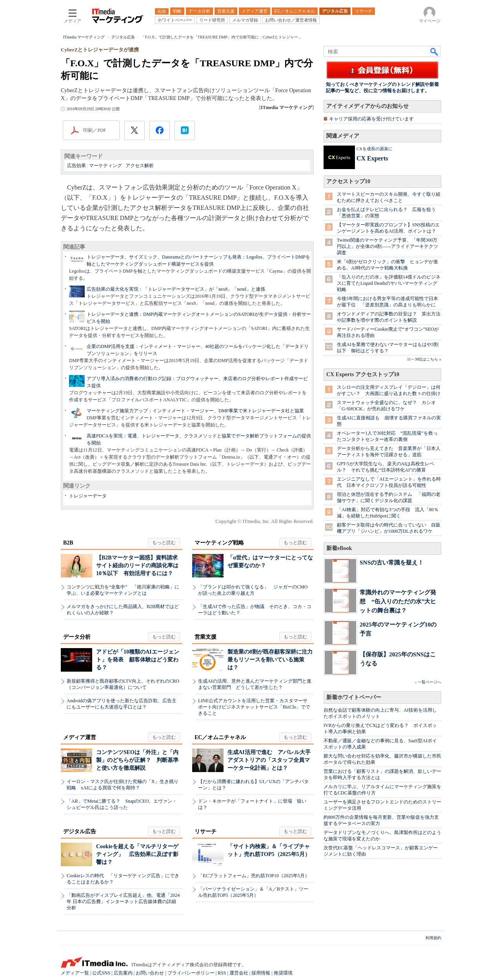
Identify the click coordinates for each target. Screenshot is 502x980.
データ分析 (77, 637)
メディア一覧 (75, 973)
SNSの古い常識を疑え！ (392, 562)
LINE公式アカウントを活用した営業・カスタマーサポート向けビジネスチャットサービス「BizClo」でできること (254, 707)
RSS (222, 973)
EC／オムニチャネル (220, 737)
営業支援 (206, 637)
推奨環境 (283, 973)
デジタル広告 (80, 832)
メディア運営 (80, 737)
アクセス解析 (140, 166)
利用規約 (433, 938)
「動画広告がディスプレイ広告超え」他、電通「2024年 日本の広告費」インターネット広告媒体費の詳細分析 (123, 902)
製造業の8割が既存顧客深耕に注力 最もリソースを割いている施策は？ (273, 660)
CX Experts (372, 158)
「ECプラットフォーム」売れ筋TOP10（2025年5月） (254, 876)
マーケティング (105, 166)
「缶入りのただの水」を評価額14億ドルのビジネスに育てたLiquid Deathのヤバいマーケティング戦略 (389, 283)
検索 (435, 51)
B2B (68, 543)
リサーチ (206, 832)
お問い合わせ (150, 973)
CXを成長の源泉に (375, 149)
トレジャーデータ (88, 496)
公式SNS (101, 973)
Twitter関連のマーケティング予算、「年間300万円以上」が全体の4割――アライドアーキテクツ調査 (387, 246)
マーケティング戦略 (219, 543)
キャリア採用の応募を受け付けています (371, 119)
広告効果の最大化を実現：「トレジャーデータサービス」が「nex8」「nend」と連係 (176, 289)
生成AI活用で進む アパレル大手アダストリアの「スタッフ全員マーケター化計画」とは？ (269, 760)
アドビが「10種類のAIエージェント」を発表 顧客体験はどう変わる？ (138, 660)
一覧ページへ (429, 682)
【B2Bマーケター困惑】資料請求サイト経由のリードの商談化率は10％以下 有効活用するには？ (137, 566)
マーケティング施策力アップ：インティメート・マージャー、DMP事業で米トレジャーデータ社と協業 (195, 411)
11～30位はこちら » (424, 359)
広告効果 (76, 166)
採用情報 (261, 973)
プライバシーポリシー (191, 973)
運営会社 (239, 973)
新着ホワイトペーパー (354, 697)
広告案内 (123, 973)
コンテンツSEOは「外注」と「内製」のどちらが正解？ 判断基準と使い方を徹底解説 (137, 760)
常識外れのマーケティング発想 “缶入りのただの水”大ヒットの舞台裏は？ (398, 601)
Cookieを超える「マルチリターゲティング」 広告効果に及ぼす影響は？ (137, 854)
